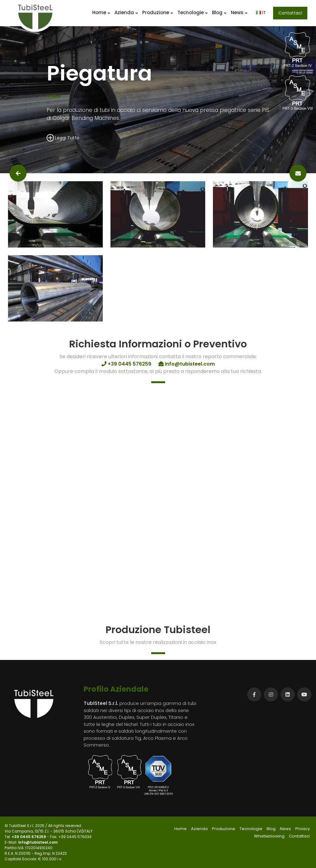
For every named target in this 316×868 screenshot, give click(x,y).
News (239, 12)
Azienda (126, 12)
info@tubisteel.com (38, 842)
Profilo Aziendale (116, 689)
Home (101, 12)
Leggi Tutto (63, 138)
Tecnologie (193, 12)
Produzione (158, 12)
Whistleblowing (269, 836)
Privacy (303, 829)
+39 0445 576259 (29, 837)
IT (261, 12)
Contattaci (290, 13)
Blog (219, 12)
